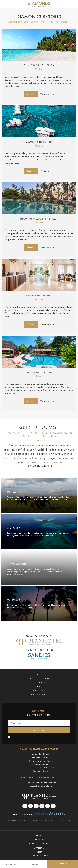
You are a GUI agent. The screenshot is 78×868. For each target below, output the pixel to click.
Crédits (39, 852)
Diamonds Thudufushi (39, 142)
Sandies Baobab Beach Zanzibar (41, 783)
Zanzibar (39, 222)
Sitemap (39, 840)
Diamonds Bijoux (39, 296)
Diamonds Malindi (39, 373)
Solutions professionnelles (39, 678)
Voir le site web (47, 94)
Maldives (39, 69)
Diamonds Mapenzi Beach (39, 219)
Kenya (39, 376)
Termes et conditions (45, 737)
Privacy (39, 836)
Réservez (31, 94)
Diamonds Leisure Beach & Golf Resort (41, 768)
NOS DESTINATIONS (39, 466)
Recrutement (39, 682)
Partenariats (39, 691)
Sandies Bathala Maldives (41, 786)
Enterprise (39, 674)
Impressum (39, 848)
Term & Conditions (39, 844)
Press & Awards (39, 695)
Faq (39, 687)
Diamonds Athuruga (39, 65)
